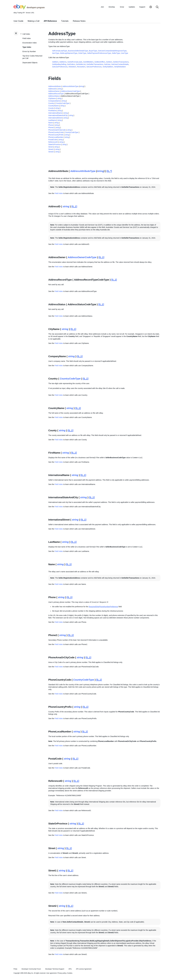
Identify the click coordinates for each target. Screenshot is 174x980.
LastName (52, 120)
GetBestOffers (100, 62)
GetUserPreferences (60, 67)
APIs (70, 969)
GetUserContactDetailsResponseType (112, 51)
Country (51, 103)
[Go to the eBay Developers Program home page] (29, 9)
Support (142, 7)
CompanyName (54, 101)
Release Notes (79, 21)
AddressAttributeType (70, 86)
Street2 (51, 152)
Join (102, 7)
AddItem (55, 62)
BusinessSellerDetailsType (78, 51)
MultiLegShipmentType (69, 53)
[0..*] (109, 171)
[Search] (157, 7)
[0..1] (74, 206)
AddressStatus (54, 96)
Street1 (51, 149)
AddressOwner (54, 91)
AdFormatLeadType (60, 51)
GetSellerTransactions (95, 64)
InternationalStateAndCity (58, 115)
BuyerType (93, 51)
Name (51, 123)
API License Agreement (84, 969)
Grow (122, 7)
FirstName (52, 111)
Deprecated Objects (30, 63)
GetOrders (71, 64)
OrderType (82, 53)
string (82, 86)
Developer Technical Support (55, 969)
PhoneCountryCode (56, 132)
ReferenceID (53, 142)
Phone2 (51, 127)
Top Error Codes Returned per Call (32, 57)
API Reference (50, 21)
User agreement (51, 973)
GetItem (109, 62)
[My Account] (151, 7)
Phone (51, 125)
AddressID (52, 89)
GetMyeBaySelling (59, 64)
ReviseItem (81, 67)
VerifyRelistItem (120, 67)
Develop (112, 7)
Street (51, 147)
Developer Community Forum (31, 969)
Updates (132, 7)
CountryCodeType (63, 103)
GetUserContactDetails (120, 64)
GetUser (107, 64)
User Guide (18, 21)
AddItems (63, 62)
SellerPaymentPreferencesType (99, 53)
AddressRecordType (56, 94)
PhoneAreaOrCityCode (57, 130)
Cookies (70, 973)
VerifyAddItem (108, 67)
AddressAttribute (55, 86)
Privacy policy (62, 973)
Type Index (27, 47)
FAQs (15, 969)
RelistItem (72, 67)
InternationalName (55, 113)
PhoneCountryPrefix (56, 135)
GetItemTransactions (121, 62)
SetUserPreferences (94, 67)
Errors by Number (29, 51)
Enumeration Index (30, 43)
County (51, 108)
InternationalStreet (55, 118)
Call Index (26, 34)
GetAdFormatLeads (75, 62)
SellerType (116, 53)
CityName (52, 98)
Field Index (27, 38)
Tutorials (65, 21)
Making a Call (34, 21)
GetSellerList (81, 64)
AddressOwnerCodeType (70, 91)
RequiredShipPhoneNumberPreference (103, 607)
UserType (124, 53)
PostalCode (53, 140)
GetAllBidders (88, 62)
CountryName (54, 106)
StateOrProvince (55, 144)
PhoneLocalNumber (56, 137)
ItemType (56, 53)
